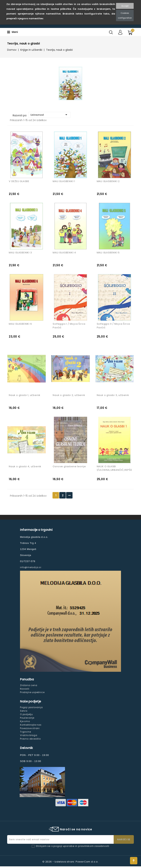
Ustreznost (49, 115)
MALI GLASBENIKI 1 (64, 182)
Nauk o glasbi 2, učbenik (69, 396)
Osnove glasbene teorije (69, 468)
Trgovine (25, 733)
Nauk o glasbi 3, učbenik (113, 396)
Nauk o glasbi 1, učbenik (25, 396)
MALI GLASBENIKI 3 (20, 253)
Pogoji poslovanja (31, 709)
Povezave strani (30, 730)
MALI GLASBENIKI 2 (108, 182)
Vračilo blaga (29, 737)
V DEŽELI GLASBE (19, 182)
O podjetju (26, 716)
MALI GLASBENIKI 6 (20, 325)
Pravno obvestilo (30, 740)
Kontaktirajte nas (31, 726)
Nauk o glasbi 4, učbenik (25, 468)
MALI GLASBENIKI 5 (108, 253)
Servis (24, 712)
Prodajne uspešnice (32, 694)
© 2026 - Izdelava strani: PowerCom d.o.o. (70, 863)
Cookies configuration (125, 15)
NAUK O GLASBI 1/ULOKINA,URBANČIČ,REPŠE (114, 470)
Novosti (25, 690)
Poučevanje (27, 719)
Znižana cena (29, 687)
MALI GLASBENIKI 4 (64, 253)
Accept (125, 6)
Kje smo (25, 723)
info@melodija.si (31, 569)
